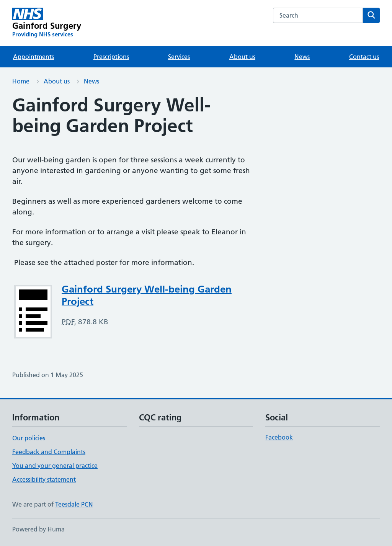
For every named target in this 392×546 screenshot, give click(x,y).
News (302, 57)
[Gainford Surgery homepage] (47, 23)
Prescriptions (111, 57)
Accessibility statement (44, 479)
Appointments (33, 57)
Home (21, 81)
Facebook (279, 437)
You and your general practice (55, 466)
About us (242, 57)
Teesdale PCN (74, 504)
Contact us (364, 57)
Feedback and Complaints (49, 452)
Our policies (29, 438)
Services (179, 57)
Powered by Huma (38, 529)
